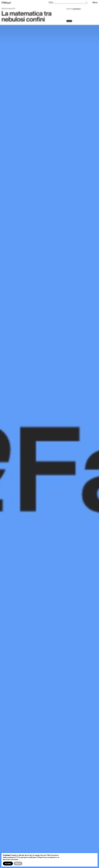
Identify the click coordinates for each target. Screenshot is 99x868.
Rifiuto (18, 863)
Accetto (8, 863)
